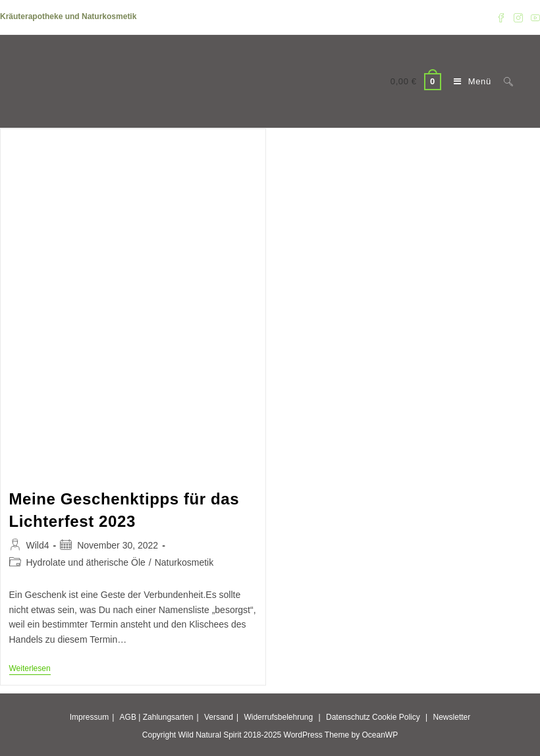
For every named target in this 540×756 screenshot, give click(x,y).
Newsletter (452, 717)
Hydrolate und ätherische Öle (86, 562)
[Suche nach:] (503, 81)
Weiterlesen (30, 669)
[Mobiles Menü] (469, 81)
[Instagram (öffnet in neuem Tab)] (518, 17)
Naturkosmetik (184, 562)
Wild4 (38, 545)
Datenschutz (348, 717)
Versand (219, 717)
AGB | (130, 717)
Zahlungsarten (168, 717)
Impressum (89, 717)
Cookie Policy (396, 717)
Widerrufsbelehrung (278, 717)
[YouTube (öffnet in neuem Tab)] (533, 17)
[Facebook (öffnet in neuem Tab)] (501, 17)
